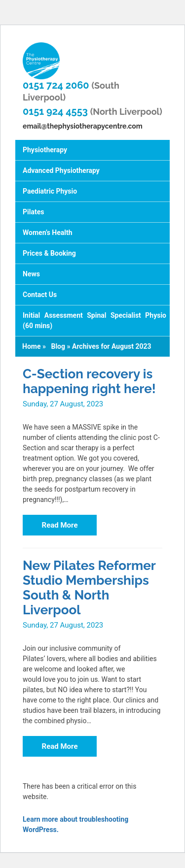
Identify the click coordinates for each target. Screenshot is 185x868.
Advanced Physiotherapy (61, 170)
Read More (60, 525)
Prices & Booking (49, 253)
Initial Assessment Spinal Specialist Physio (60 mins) (94, 320)
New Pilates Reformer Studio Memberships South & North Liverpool (89, 588)
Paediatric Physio (50, 191)
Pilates (33, 212)
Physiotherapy (45, 150)
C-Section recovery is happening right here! (89, 381)
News (31, 274)
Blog (58, 346)
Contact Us (40, 295)
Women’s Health (48, 233)
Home (31, 346)
